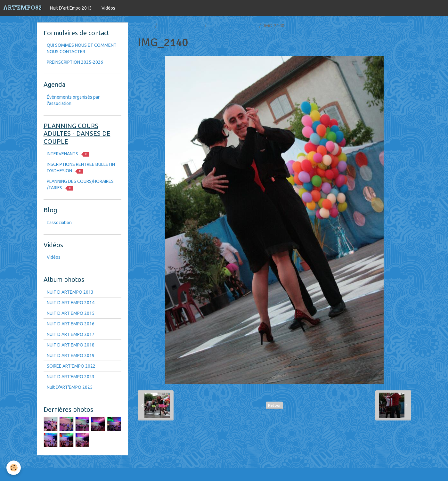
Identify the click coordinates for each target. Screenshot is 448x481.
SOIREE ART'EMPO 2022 (71, 366)
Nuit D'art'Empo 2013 (71, 8)
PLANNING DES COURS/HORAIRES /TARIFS (80, 185)
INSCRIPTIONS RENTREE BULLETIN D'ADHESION (81, 168)
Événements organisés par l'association (73, 100)
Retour (274, 405)
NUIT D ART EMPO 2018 (71, 345)
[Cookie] (14, 468)
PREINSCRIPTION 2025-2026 (75, 62)
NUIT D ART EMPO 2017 (71, 334)
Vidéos (108, 8)
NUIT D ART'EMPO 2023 (71, 377)
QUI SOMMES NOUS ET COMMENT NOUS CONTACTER (82, 48)
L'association (59, 223)
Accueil (145, 26)
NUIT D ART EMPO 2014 (71, 303)
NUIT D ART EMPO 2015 (71, 313)
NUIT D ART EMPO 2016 (71, 324)
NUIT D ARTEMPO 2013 (233, 26)
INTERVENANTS (68, 154)
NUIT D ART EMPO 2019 (71, 355)
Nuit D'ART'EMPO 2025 (70, 387)
